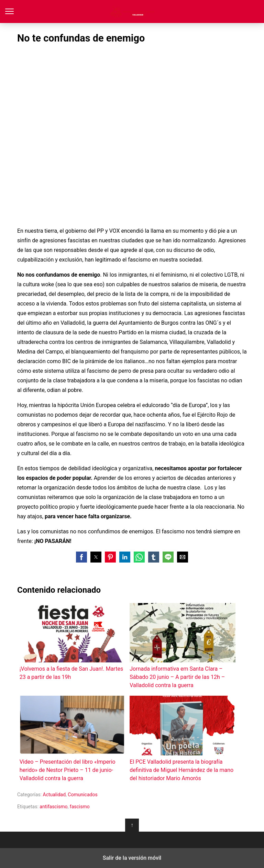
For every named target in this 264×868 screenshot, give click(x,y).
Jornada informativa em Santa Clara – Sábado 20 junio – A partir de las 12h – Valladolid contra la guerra (182, 646)
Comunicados (82, 795)
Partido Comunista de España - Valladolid (132, 11)
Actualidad (54, 795)
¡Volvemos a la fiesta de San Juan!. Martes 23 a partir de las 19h (72, 642)
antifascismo (53, 807)
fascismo (80, 807)
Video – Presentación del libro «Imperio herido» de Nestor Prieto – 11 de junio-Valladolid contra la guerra (72, 738)
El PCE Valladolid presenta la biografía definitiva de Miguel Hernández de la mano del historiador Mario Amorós (182, 738)
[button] (81, 557)
